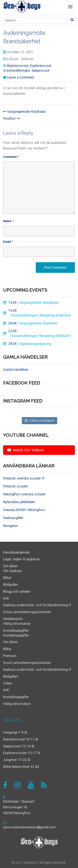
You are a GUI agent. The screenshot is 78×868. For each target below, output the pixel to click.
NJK (6, 598)
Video (8, 683)
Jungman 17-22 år (17, 760)
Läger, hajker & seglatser (21, 559)
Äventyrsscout (18, 66)
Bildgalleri (11, 585)
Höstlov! (12, 118)
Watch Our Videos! (25, 450)
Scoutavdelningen (17, 70)
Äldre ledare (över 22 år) (21, 767)
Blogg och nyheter (17, 591)
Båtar (7, 578)
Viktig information (17, 624)
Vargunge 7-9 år (15, 732)
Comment (11, 157)
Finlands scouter (16, 486)
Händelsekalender (17, 552)
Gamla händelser (16, 369)
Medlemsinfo (13, 619)
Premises (10, 656)
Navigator (11, 526)
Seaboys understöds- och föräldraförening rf (37, 605)
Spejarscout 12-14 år (19, 746)
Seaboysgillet (13, 518)
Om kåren (10, 566)
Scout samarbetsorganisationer (27, 612)
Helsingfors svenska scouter (24, 494)
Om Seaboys (13, 571)
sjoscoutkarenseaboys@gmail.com (29, 827)
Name (8, 221)
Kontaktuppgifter (16, 630)
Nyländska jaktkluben (19, 502)
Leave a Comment (21, 77)
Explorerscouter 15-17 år (22, 753)
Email (8, 242)
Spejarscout (41, 70)
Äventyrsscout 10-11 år (21, 739)
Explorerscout (41, 66)
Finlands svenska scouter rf (24, 478)
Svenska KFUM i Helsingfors (24, 510)
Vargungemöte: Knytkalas (25, 111)
